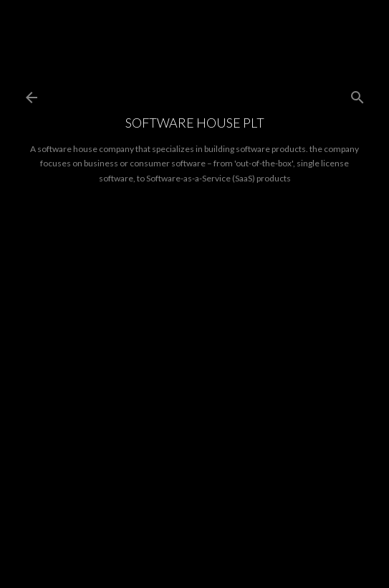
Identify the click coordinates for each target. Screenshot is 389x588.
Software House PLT (195, 123)
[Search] (357, 94)
